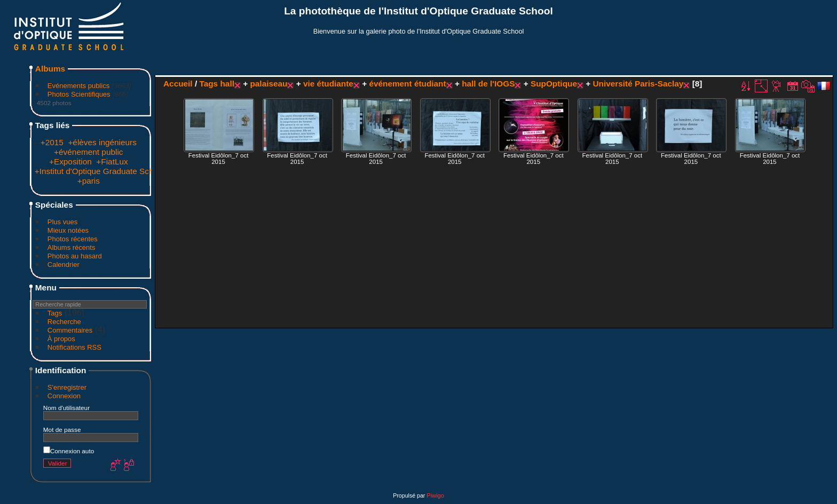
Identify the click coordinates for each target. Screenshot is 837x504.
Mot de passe (62, 430)
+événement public (88, 152)
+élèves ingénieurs (102, 142)
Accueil (178, 84)
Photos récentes (73, 239)
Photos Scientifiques (79, 94)
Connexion (64, 396)
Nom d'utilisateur (66, 408)
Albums (50, 69)
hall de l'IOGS (488, 84)
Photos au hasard (75, 256)
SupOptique (554, 84)
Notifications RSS (74, 347)
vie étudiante (328, 84)
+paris (89, 181)
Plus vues (62, 222)
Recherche (64, 322)
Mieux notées (68, 230)
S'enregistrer (67, 387)
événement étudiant (407, 84)
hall (227, 84)
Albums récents (72, 247)
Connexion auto (69, 451)
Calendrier (64, 265)
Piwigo (435, 495)
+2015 (52, 142)
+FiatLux (112, 162)
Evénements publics (78, 86)
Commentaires (70, 330)
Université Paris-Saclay (638, 84)
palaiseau (269, 84)
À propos (61, 339)
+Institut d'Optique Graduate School (100, 171)
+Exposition (70, 162)
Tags (55, 313)
